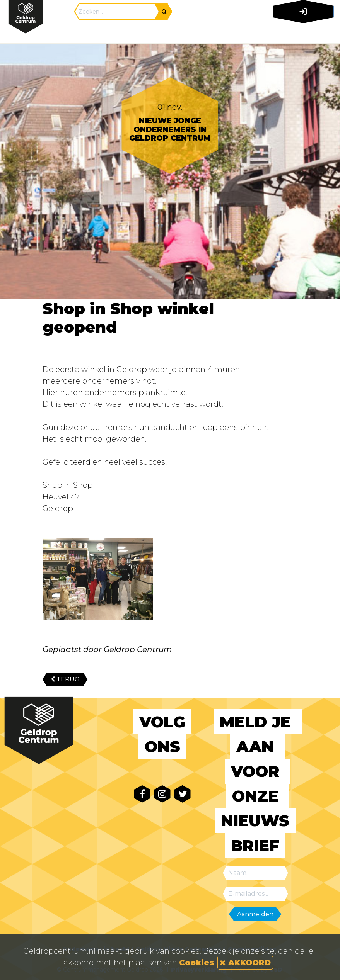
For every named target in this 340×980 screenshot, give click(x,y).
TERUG (65, 679)
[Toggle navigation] (302, 33)
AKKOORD (245, 963)
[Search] (117, 12)
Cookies (196, 963)
